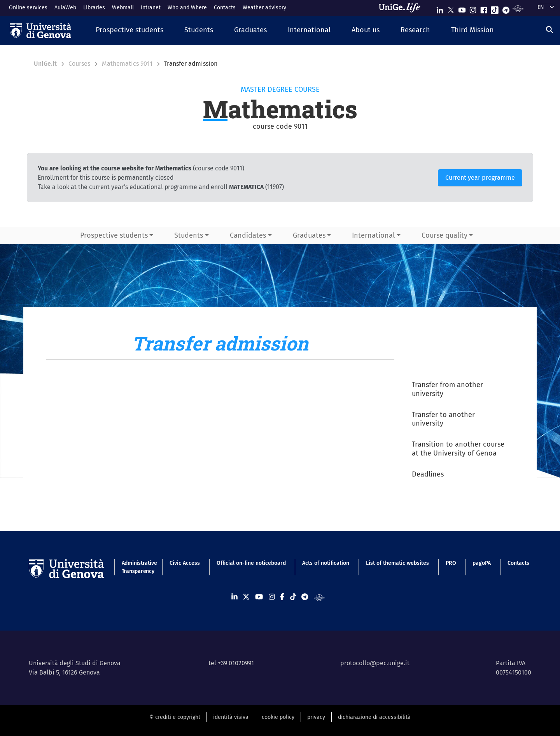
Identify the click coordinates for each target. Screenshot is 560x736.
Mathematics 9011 (127, 64)
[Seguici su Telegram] (506, 8)
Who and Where (187, 8)
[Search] (549, 30)
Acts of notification (326, 563)
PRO (451, 563)
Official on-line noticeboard (251, 563)
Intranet (151, 8)
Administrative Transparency (137, 567)
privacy (316, 717)
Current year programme (480, 178)
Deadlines (428, 474)
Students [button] (189, 235)
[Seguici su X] (451, 8)
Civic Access (185, 563)
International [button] (373, 235)
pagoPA (482, 563)
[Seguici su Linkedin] (440, 8)
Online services (28, 8)
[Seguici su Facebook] (484, 8)
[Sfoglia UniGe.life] (402, 8)
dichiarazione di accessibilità (374, 717)
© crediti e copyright (175, 717)
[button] (129, 31)
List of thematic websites (397, 563)
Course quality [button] (444, 235)
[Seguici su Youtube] (462, 8)
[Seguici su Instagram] (473, 8)
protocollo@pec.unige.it (375, 663)
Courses (79, 64)
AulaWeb (65, 8)
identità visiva (231, 717)
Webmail (123, 8)
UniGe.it (45, 64)
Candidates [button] (248, 235)
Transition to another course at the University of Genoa (458, 449)
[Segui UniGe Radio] (518, 8)
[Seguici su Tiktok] (495, 8)
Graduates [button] (309, 235)
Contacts (225, 8)
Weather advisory (264, 8)
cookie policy (278, 717)
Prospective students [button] (114, 235)
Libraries (94, 8)
